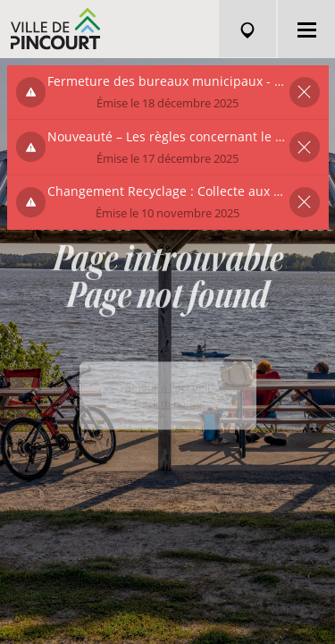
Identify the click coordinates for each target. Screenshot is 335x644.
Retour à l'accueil (167, 402)
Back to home (168, 418)
